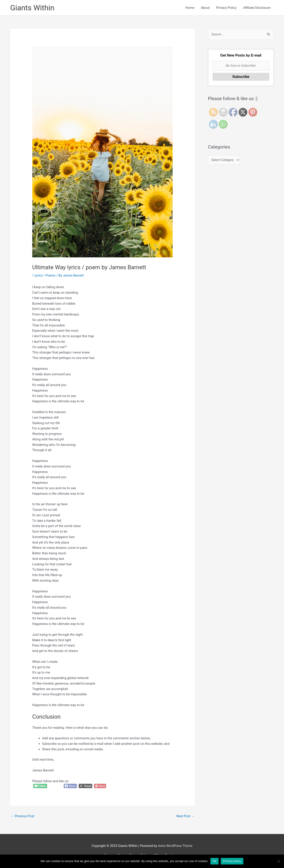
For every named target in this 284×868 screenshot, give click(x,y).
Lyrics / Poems (45, 276)
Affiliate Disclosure (257, 8)
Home (190, 8)
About (205, 8)
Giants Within (33, 8)
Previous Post (23, 817)
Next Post (185, 817)
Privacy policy (232, 861)
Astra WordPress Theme (175, 846)
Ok (214, 861)
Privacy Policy (226, 8)
